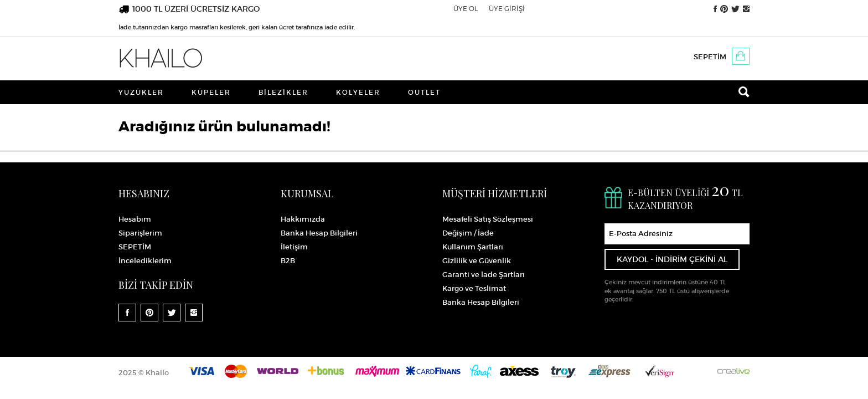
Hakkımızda (303, 219)
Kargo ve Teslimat (474, 288)
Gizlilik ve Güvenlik (477, 261)
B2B (288, 261)
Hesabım (135, 219)
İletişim (294, 247)
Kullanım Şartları (473, 247)
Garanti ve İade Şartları (484, 275)
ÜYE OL (466, 9)
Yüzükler (141, 92)
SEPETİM (710, 57)
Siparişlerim (140, 233)
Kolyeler (358, 92)
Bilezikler (283, 92)
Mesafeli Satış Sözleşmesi (488, 219)
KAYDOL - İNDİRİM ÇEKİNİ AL (672, 259)
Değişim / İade (468, 233)
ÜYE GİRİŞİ (507, 9)
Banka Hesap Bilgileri (319, 233)
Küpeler (211, 92)
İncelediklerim (145, 261)
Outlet (424, 92)
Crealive (733, 371)
